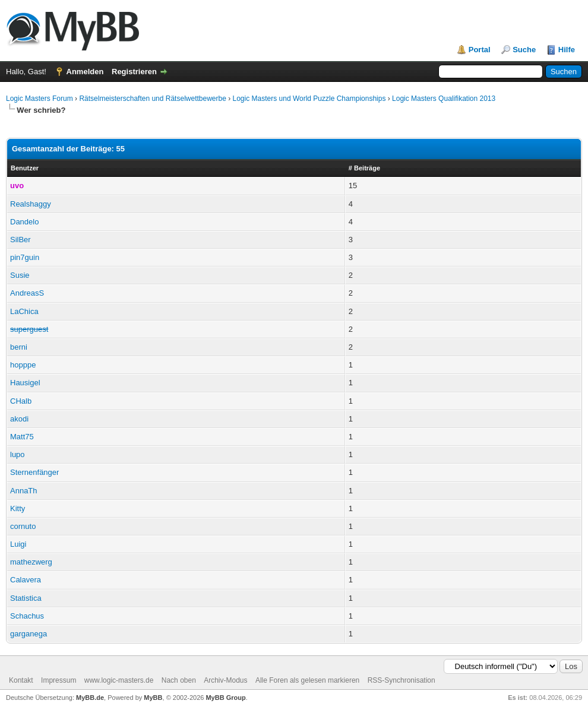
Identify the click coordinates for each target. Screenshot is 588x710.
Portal (480, 50)
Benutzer (25, 168)
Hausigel (25, 383)
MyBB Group (225, 698)
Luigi (18, 544)
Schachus (27, 616)
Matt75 (22, 437)
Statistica (26, 598)
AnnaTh (24, 491)
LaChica (24, 311)
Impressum (59, 680)
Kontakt (21, 680)
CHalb (21, 401)
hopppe (23, 365)
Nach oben (179, 680)
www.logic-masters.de (119, 680)
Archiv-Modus (225, 680)
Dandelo (24, 222)
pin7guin (25, 257)
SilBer (20, 240)
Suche (524, 50)
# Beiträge (364, 168)
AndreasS (27, 293)
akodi (19, 419)
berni (19, 347)
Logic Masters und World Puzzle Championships (309, 99)
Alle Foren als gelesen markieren (307, 680)
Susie (20, 275)
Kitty (18, 508)
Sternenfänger (34, 472)
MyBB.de (90, 698)
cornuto (23, 526)
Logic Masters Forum (39, 99)
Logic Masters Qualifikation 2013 (444, 99)
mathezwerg (31, 562)
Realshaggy (31, 204)
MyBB (153, 698)
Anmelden (85, 72)
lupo (18, 454)
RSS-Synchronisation (402, 680)
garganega (29, 634)
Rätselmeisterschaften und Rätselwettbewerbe (152, 99)
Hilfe (567, 50)
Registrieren (134, 72)
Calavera (26, 580)
